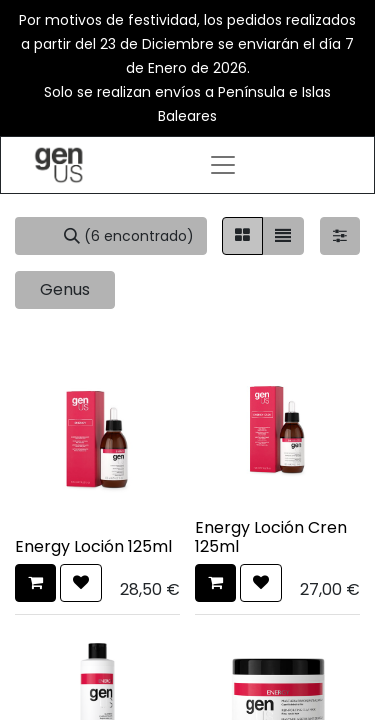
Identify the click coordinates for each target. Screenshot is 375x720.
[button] (35, 583)
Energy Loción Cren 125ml (271, 537)
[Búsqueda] (129, 236)
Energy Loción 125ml (93, 546)
